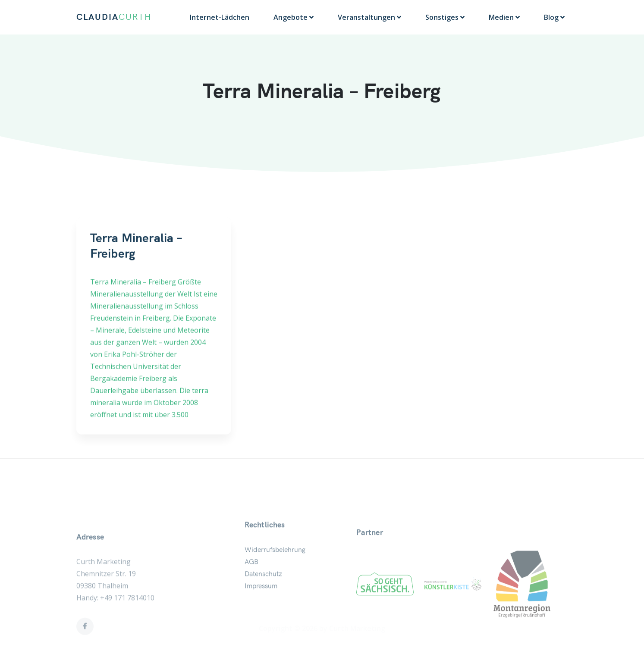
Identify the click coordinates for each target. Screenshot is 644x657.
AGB (251, 578)
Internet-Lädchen (220, 17)
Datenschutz (263, 590)
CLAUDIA (114, 17)
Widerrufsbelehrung (275, 566)
